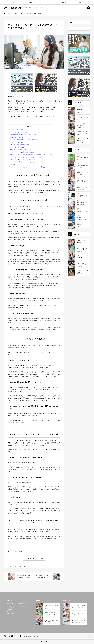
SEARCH (89, 8)
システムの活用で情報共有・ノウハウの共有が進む (24, 140)
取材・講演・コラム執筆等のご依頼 (12, 613)
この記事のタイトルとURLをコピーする (34, 558)
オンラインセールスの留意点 (16, 147)
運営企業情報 (10, 603)
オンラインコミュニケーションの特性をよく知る (23, 159)
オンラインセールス (16, 566)
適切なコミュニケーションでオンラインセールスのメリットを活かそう (27, 167)
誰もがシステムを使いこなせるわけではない (22, 149)
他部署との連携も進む (17, 142)
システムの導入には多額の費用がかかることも (23, 152)
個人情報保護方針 (23, 603)
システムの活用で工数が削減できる (20, 145)
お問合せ (81, 2)
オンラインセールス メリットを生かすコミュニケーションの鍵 (25, 157)
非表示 (32, 126)
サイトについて (47, 2)
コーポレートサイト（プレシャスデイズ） (24, 607)
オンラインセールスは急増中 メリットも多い (20, 130)
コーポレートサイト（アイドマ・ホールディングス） (12, 608)
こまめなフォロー (16, 164)
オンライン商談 (17, 31)
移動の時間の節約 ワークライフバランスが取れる (24, 135)
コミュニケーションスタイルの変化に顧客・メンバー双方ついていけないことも (31, 154)
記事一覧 (64, 2)
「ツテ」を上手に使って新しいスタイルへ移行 (23, 162)
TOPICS (30, 2)
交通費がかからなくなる (17, 137)
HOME (13, 2)
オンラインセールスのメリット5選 (18, 132)
